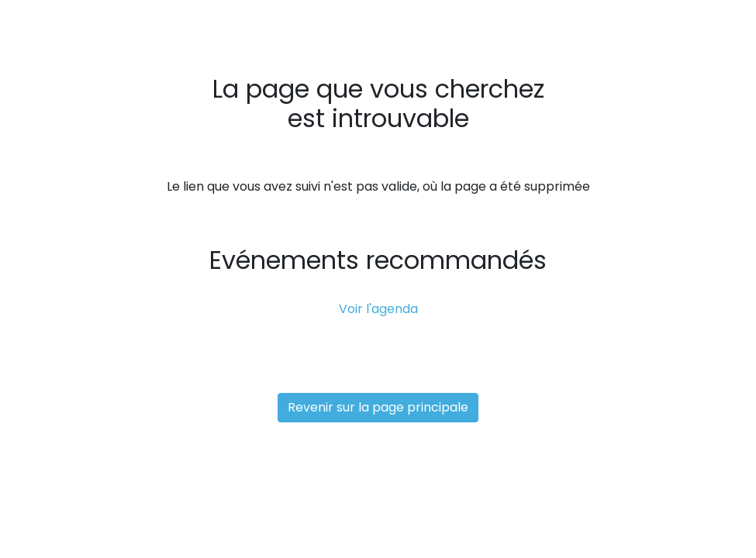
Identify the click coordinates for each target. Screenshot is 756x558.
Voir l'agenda (378, 309)
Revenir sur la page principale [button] (378, 407)
